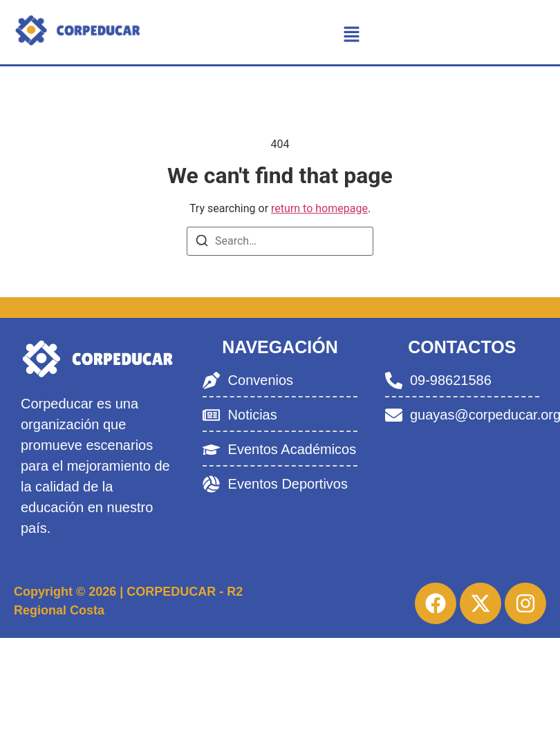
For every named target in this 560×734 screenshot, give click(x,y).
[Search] (202, 243)
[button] (352, 35)
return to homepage (319, 208)
